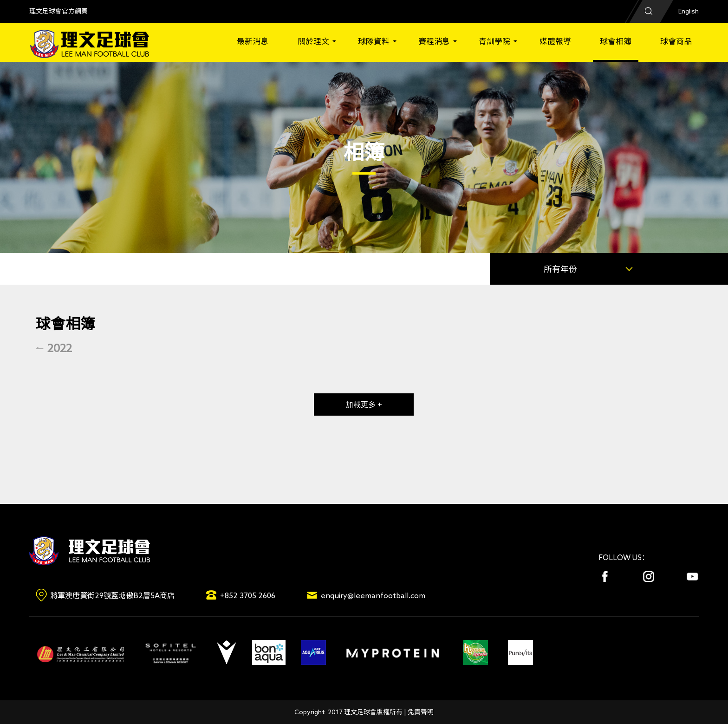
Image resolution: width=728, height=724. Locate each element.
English (689, 11)
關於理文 (313, 41)
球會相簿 (616, 41)
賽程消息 (434, 41)
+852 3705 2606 (248, 595)
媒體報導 (555, 41)
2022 (60, 348)
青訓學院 (494, 41)
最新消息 (253, 41)
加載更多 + (364, 404)
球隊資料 (374, 41)
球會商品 (676, 41)
